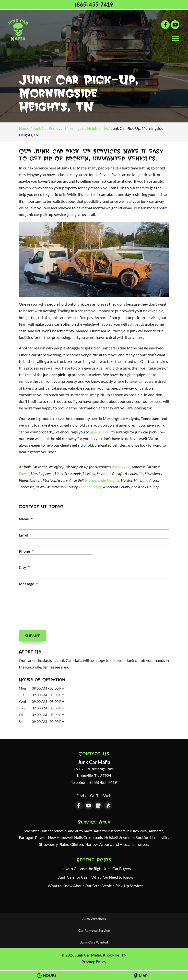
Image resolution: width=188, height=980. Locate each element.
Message (28, 584)
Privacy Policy (94, 961)
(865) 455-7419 (94, 5)
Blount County (90, 487)
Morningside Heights (102, 480)
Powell (24, 473)
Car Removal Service (94, 929)
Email (25, 535)
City (24, 567)
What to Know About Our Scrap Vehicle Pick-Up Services (96, 885)
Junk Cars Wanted (94, 941)
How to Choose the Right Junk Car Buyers (96, 867)
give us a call (100, 432)
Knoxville (123, 467)
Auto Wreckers (94, 918)
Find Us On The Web (94, 795)
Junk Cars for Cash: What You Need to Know (96, 876)
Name (26, 519)
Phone (26, 551)
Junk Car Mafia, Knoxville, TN (101, 954)
